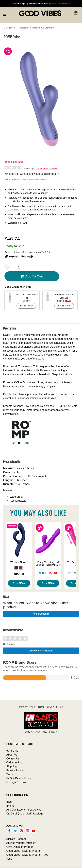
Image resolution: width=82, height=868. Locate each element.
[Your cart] (75, 14)
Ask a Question (12, 179)
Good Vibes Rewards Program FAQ (27, 855)
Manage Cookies (16, 782)
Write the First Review (47, 168)
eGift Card (12, 751)
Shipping (11, 766)
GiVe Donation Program (20, 847)
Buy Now (19, 583)
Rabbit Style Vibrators (43, 28)
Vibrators (23, 28)
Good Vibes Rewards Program (24, 851)
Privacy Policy (15, 770)
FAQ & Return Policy (18, 778)
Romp (25, 443)
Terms (10, 774)
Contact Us (13, 758)
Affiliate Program (16, 839)
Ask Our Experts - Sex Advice (24, 810)
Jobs (9, 859)
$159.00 (19, 574)
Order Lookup (14, 762)
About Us (12, 755)
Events (10, 806)
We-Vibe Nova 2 (19, 562)
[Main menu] (4, 14)
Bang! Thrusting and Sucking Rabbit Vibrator (48, 564)
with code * (41, 4)
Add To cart (32, 276)
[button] (16, 568)
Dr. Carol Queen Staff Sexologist (25, 813)
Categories (9, 28)
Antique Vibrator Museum (21, 843)
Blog (9, 802)
